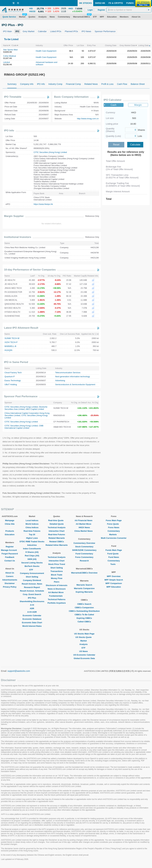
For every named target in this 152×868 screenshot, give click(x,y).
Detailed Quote (57, 524)
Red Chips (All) (32, 556)
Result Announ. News (32, 584)
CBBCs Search (84, 604)
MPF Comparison (114, 583)
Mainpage (10, 520)
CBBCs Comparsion (84, 608)
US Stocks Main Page (84, 634)
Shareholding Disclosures (32, 601)
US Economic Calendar (84, 655)
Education (10, 535)
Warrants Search (84, 585)
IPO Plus (32, 598)
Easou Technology (13, 380)
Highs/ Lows (32, 538)
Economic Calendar (32, 615)
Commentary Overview (84, 543)
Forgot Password (10, 554)
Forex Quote (114, 524)
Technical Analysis (57, 527)
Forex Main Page (114, 520)
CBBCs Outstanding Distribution (84, 611)
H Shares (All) (32, 552)
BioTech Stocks (32, 566)
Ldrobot (7, 62)
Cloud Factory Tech (13, 373)
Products (10, 531)
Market (84, 641)
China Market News (84, 531)
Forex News (114, 527)
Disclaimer (10, 583)
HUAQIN (8, 350)
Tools (114, 564)
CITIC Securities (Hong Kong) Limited (50, 152)
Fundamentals (57, 596)
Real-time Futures (32, 531)
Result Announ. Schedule (32, 591)
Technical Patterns (57, 599)
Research (84, 561)
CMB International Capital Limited (24, 427)
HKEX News (84, 527)
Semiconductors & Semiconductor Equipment (75, 384)
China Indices (32, 527)
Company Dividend (32, 580)
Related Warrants (57, 538)
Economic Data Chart (32, 623)
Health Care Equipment (46, 51)
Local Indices (32, 520)
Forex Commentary (84, 557)
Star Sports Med (10, 50)
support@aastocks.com (19, 671)
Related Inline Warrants (57, 545)
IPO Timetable (13, 97)
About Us (10, 573)
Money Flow (57, 578)
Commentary (114, 531)
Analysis (84, 644)
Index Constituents (32, 549)
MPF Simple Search (114, 580)
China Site (10, 524)
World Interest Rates (32, 626)
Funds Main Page (114, 550)
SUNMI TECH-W (12, 338)
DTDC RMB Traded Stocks (32, 542)
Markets (114, 535)
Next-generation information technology (73, 377)
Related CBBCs (57, 542)
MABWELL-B (10, 346)
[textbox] (129, 10)
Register (10, 547)
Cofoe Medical (10, 56)
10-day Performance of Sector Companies (30, 270)
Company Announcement (32, 573)
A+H (32, 605)
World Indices (32, 524)
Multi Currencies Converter (114, 538)
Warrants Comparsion (84, 588)
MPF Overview (114, 576)
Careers (10, 576)
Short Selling (32, 577)
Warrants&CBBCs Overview (84, 573)
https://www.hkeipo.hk (43, 204)
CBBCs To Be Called (84, 615)
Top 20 (32, 535)
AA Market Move (57, 592)
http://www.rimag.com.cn (88, 119)
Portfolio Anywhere (57, 603)
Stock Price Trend (57, 564)
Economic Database (32, 619)
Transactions (57, 571)
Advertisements (10, 580)
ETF (32, 570)
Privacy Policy (10, 587)
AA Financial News (84, 520)
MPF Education (114, 587)
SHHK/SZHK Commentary (84, 550)
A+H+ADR (32, 612)
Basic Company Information (71, 97)
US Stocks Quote (84, 637)
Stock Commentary (84, 547)
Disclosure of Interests (57, 585)
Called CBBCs (84, 622)
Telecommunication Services (68, 373)
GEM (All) (32, 559)
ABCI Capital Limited (35, 409)
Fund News (114, 557)
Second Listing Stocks (32, 563)
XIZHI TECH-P (11, 342)
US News (84, 651)
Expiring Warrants (84, 592)
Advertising (60, 380)
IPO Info (9, 131)
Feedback (10, 557)
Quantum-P (10, 377)
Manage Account (10, 550)
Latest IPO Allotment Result (21, 328)
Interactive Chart (57, 531)
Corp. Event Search (32, 594)
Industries (32, 545)
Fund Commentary (84, 554)
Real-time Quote (57, 520)
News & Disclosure (57, 589)
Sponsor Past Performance (21, 396)
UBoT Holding (11, 384)
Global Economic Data (84, 658)
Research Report (32, 587)
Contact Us (10, 561)
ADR (32, 608)
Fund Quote (114, 554)
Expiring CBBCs (84, 618)
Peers (57, 582)
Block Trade (57, 575)
